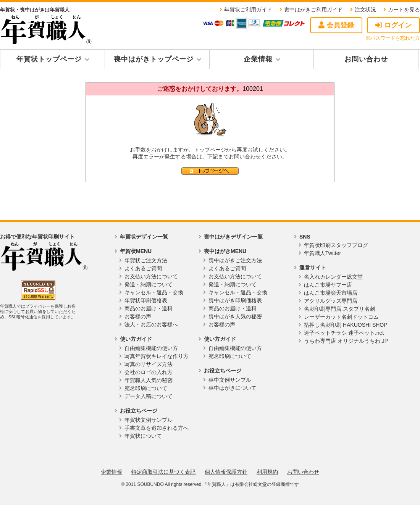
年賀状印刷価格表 (146, 300)
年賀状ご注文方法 (146, 260)
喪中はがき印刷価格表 (235, 300)
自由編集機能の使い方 (151, 348)
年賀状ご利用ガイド (248, 10)
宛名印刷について (146, 388)
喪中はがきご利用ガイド (313, 10)
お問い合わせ (366, 59)
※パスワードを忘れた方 (393, 38)
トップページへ (210, 171)
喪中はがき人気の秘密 (235, 316)
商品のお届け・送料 (149, 308)
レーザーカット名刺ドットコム (341, 317)
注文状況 (365, 10)
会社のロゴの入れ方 (149, 372)
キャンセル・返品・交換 (154, 292)
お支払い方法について (151, 276)
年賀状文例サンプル (149, 420)
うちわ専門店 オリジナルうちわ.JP (346, 341)
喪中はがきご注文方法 (235, 260)
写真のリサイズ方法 (149, 364)
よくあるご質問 (143, 268)
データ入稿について (149, 396)
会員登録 (336, 25)
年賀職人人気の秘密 (149, 380)
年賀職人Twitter (322, 253)
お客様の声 (138, 316)
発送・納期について (149, 284)
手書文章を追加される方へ (157, 428)
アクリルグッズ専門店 (331, 301)
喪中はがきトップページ (154, 59)
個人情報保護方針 (226, 472)
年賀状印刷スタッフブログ (336, 245)
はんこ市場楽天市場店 (331, 293)
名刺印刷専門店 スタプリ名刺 (339, 309)
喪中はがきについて (233, 388)
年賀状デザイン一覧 (144, 237)
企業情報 (258, 59)
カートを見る (404, 10)
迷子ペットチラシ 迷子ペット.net (344, 333)
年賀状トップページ (49, 59)
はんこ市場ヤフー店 (328, 285)
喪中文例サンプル (230, 380)
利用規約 (267, 472)
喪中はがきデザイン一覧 (233, 237)
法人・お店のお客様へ (151, 324)
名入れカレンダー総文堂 (333, 277)
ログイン (393, 25)
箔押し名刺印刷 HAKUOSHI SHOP (346, 325)
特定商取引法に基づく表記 (163, 472)
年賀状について (143, 436)
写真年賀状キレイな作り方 (157, 356)
